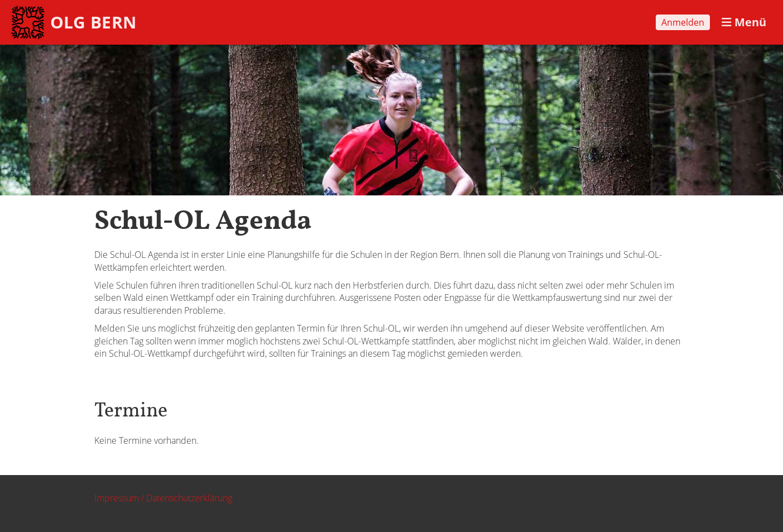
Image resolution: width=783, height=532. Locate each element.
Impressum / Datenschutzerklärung (163, 498)
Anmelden (683, 22)
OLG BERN (93, 22)
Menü (744, 22)
